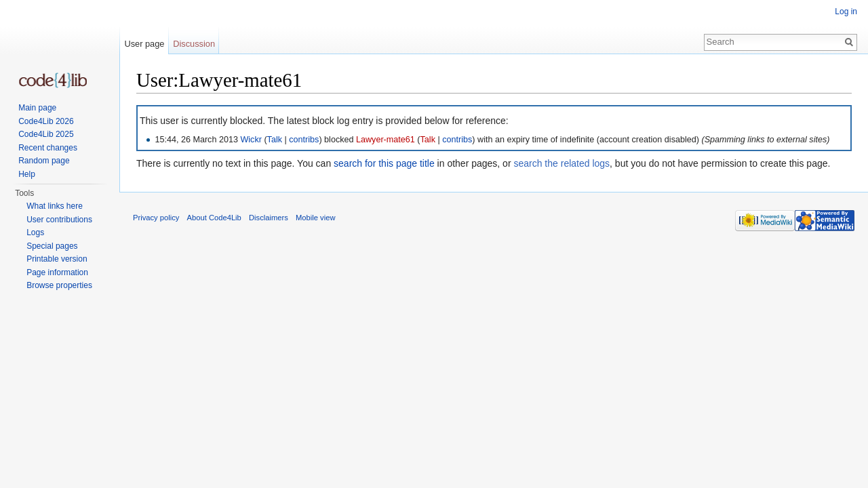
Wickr (251, 140)
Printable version (57, 259)
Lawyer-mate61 (386, 140)
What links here (55, 206)
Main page (37, 108)
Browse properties (59, 285)
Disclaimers (269, 218)
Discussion (194, 44)
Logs (35, 232)
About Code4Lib (214, 218)
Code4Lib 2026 (46, 121)
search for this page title (384, 163)
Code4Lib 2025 (46, 134)
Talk (275, 140)
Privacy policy (156, 218)
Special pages (52, 246)
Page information (57, 272)
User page (144, 44)
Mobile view (315, 218)
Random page (44, 161)
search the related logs (561, 163)
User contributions (59, 220)
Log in (846, 12)
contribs (304, 140)
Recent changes (48, 148)
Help (27, 174)
